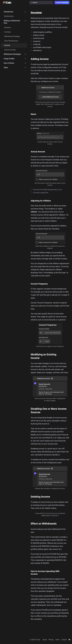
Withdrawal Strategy (12, 36)
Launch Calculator (62, 3)
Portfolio (8, 32)
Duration (7, 28)
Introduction (9, 12)
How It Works (9, 63)
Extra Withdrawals (11, 41)
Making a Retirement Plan (12, 22)
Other (6, 68)
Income (7, 45)
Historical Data (10, 50)
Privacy (51, 640)
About (45, 640)
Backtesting (9, 16)
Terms (57, 640)
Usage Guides (9, 59)
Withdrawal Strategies (12, 54)
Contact (64, 640)
